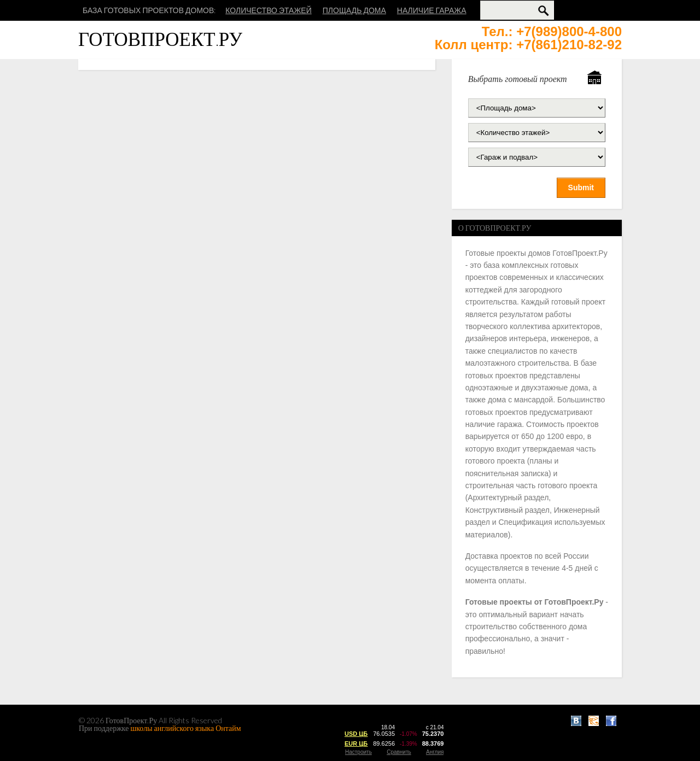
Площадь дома (354, 10)
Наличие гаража (432, 10)
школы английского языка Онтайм (186, 728)
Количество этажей (268, 10)
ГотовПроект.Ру (160, 39)
